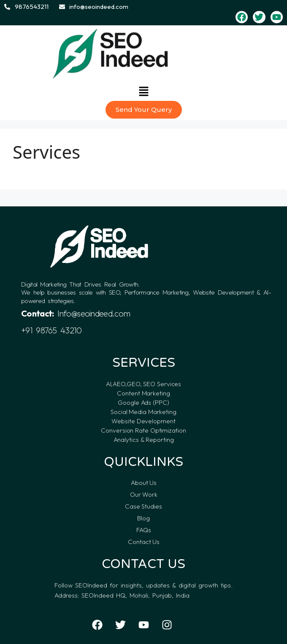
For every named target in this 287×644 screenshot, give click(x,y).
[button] (143, 92)
